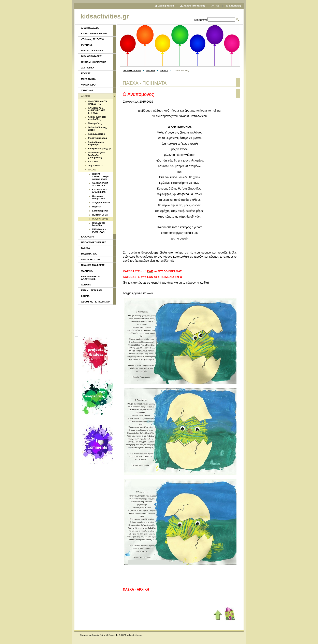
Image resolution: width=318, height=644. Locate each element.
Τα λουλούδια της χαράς (97, 129)
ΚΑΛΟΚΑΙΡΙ (87, 237)
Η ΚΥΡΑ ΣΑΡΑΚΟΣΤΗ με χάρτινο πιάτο (100, 177)
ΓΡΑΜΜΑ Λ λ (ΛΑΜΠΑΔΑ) (99, 231)
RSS (217, 6)
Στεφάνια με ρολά (97, 138)
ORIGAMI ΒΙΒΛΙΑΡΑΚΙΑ (94, 62)
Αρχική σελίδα (166, 6)
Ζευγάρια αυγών (101, 203)
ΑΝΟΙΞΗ (151, 70)
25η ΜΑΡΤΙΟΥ (95, 166)
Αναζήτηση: (200, 20)
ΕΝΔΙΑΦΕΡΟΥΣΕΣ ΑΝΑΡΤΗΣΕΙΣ (91, 278)
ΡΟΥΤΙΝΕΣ (87, 45)
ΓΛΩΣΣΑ (85, 248)
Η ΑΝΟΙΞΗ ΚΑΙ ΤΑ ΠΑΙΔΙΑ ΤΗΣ (98, 103)
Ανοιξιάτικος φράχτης (100, 149)
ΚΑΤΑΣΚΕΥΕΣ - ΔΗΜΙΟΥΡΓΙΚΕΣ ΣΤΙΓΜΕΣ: (97, 110)
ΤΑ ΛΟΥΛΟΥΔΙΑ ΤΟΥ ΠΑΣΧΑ (100, 184)
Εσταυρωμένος (100, 211)
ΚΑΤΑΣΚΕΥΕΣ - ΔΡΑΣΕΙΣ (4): (100, 191)
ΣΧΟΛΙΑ (85, 296)
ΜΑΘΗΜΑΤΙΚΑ (89, 254)
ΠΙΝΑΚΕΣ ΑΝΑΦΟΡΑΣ (93, 265)
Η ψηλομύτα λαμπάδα (99, 224)
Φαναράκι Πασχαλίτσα (99, 197)
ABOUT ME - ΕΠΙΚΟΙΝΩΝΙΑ (96, 302)
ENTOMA (93, 162)
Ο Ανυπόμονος (100, 219)
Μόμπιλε (97, 207)
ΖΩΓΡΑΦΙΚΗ (88, 68)
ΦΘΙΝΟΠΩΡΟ (88, 85)
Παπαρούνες (95, 123)
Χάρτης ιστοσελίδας (194, 6)
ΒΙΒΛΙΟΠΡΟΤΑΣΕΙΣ (91, 56)
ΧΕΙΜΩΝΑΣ (87, 90)
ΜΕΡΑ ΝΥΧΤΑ (88, 79)
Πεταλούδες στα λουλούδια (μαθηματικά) (97, 155)
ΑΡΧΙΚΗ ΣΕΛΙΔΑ (132, 70)
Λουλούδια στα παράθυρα (96, 143)
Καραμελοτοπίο (96, 134)
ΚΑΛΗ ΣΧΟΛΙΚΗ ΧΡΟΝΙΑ (94, 34)
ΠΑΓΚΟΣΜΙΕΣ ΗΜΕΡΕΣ (93, 242)
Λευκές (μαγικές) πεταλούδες (97, 118)
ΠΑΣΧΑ (164, 70)
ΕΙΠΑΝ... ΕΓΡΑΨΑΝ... (92, 290)
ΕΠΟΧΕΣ (86, 73)
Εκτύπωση (235, 6)
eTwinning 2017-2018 (92, 39)
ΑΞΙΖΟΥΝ (86, 285)
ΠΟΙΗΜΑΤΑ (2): (100, 215)
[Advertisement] (97, 320)
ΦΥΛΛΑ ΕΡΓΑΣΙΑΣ (91, 259)
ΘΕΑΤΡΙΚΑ (87, 271)
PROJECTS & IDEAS (92, 51)
